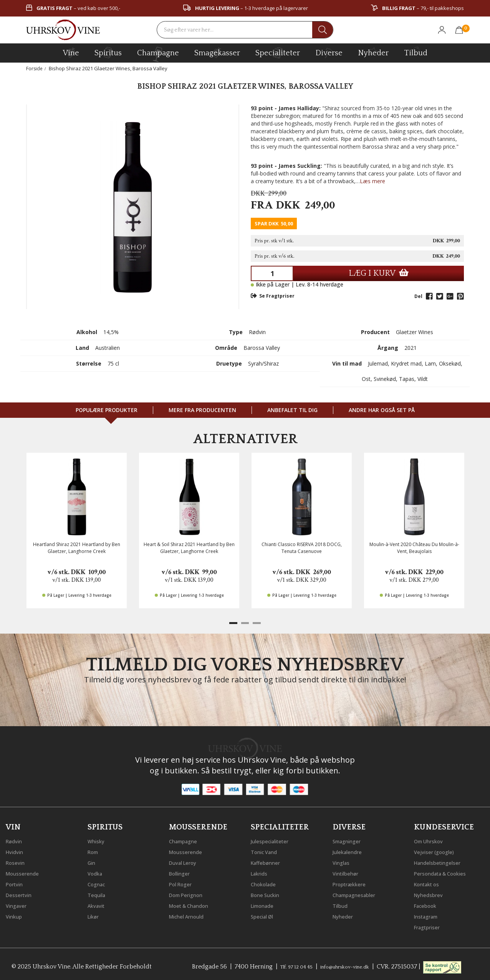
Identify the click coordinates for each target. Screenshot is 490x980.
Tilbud (416, 52)
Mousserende (26, 872)
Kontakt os (430, 882)
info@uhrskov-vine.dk (349, 965)
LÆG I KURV (379, 273)
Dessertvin (21, 893)
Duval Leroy (186, 861)
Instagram (429, 915)
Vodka (97, 872)
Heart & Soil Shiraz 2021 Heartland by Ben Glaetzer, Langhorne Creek (189, 548)
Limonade (265, 904)
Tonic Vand (267, 850)
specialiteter (278, 53)
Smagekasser (217, 53)
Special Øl (265, 915)
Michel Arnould (191, 915)
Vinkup (16, 915)
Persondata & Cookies (446, 872)
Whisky (98, 839)
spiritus (108, 53)
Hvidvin (17, 850)
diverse (329, 52)
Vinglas (343, 861)
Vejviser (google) (438, 850)
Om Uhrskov (432, 839)
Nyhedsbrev (431, 893)
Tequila (98, 893)
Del (418, 296)
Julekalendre (350, 850)
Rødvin (16, 839)
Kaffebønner (269, 861)
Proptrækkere (353, 882)
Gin (93, 861)
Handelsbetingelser (442, 861)
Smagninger (350, 839)
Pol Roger (183, 882)
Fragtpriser (430, 925)
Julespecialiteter (274, 839)
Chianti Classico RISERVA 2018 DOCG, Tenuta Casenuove (302, 548)
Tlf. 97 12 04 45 (290, 965)
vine (71, 53)
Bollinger (182, 872)
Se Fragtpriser (273, 296)
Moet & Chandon (194, 904)
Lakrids (261, 872)
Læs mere (372, 181)
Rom (94, 850)
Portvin (16, 882)
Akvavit (98, 904)
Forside (35, 68)
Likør (95, 915)
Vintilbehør (348, 872)
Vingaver (18, 904)
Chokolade (266, 882)
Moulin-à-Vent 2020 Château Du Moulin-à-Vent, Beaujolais (414, 548)
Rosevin (17, 861)
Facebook (428, 904)
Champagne (186, 839)
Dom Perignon (190, 893)
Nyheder (373, 52)
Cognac (98, 882)
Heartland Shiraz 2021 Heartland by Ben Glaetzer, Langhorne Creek (77, 548)
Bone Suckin (269, 893)
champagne (158, 54)
